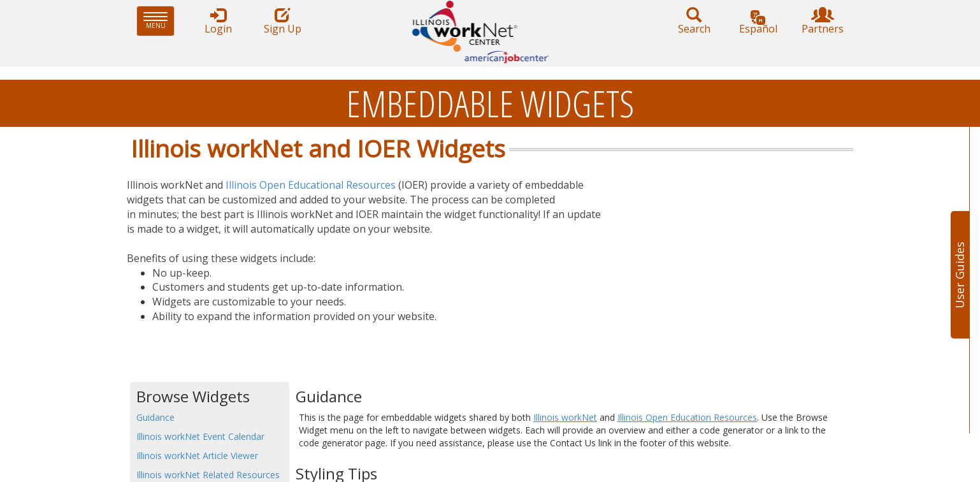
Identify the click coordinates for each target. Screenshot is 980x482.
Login (218, 21)
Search (694, 21)
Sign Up (282, 21)
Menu (159, 21)
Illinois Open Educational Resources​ (311, 185)
